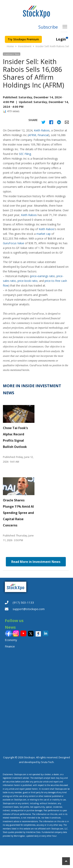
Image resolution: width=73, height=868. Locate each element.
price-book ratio (28, 281)
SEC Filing (25, 154)
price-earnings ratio (43, 276)
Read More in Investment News (36, 562)
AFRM (32, 135)
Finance (10, 646)
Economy (11, 640)
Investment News (12, 54)
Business (11, 633)
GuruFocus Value (14, 243)
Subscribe (48, 27)
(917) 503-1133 (23, 602)
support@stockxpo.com (29, 609)
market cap (44, 234)
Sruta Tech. (48, 762)
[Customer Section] (67, 39)
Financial (43, 135)
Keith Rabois (42, 130)
